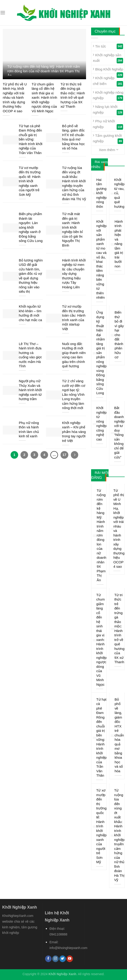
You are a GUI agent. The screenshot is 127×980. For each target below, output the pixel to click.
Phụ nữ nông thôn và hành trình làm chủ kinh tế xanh (29, 430)
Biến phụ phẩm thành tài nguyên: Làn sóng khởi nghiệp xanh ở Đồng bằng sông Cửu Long (31, 227)
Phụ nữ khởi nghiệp (108, 124)
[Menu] (3, 13)
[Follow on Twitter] (63, 959)
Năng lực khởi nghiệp (108, 110)
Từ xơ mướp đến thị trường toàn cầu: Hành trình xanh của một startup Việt (74, 318)
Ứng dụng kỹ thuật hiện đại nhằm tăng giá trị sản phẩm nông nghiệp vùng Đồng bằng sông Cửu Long (101, 353)
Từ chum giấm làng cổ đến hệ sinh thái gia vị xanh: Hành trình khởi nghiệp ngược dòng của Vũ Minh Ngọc (44, 98)
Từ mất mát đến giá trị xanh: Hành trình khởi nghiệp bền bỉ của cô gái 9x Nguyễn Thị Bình (72, 230)
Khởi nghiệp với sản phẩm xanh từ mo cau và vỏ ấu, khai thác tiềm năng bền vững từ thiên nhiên (101, 260)
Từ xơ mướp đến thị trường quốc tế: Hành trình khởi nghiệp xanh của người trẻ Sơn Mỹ (30, 181)
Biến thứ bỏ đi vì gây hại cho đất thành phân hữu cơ (119, 335)
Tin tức (108, 46)
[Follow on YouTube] (70, 959)
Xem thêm (109, 150)
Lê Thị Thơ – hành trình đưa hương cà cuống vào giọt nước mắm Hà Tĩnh (30, 355)
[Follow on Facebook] (48, 959)
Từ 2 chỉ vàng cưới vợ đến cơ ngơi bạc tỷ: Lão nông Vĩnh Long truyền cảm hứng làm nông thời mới (74, 394)
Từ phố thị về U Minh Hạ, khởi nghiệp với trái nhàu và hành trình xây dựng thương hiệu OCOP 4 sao (15, 98)
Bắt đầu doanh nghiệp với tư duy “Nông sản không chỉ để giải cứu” (119, 432)
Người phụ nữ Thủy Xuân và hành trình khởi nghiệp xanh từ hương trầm (30, 390)
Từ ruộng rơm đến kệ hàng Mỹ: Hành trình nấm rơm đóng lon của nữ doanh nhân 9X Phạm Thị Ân (44, 71)
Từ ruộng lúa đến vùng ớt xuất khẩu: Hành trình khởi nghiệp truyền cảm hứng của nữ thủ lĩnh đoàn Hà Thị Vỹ (74, 183)
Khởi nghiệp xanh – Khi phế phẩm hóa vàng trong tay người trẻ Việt (74, 432)
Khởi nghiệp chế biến (108, 81)
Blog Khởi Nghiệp (108, 70)
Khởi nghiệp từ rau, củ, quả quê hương (119, 193)
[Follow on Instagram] (55, 959)
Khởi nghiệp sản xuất (108, 58)
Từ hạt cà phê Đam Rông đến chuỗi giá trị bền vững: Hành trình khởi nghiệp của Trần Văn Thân (31, 139)
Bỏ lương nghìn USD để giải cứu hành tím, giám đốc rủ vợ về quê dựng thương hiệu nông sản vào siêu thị (31, 276)
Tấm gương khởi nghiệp (108, 139)
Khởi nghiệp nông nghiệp (108, 95)
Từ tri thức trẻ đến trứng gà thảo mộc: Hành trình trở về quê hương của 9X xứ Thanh (73, 95)
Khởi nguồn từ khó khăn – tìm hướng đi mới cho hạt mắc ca (30, 313)
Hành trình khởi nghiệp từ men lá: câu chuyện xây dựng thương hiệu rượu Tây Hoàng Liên (74, 274)
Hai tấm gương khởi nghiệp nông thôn (101, 193)
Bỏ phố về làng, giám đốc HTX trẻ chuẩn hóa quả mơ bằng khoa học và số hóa (74, 137)
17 (64, 455)
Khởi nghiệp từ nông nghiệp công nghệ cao (101, 424)
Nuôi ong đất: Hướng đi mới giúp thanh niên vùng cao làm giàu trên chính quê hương (74, 355)
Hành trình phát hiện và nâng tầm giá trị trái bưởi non (119, 244)
